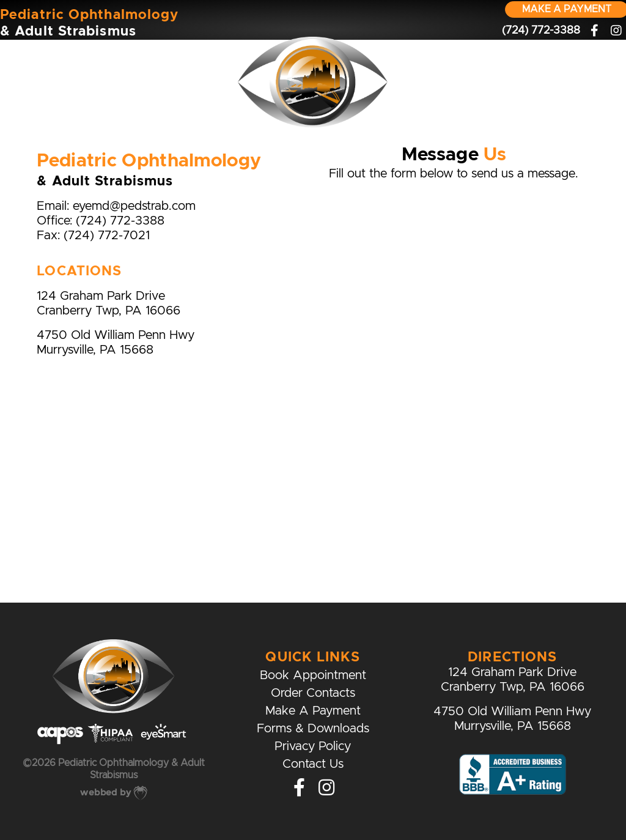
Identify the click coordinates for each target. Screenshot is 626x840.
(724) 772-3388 (120, 221)
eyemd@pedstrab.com (134, 206)
